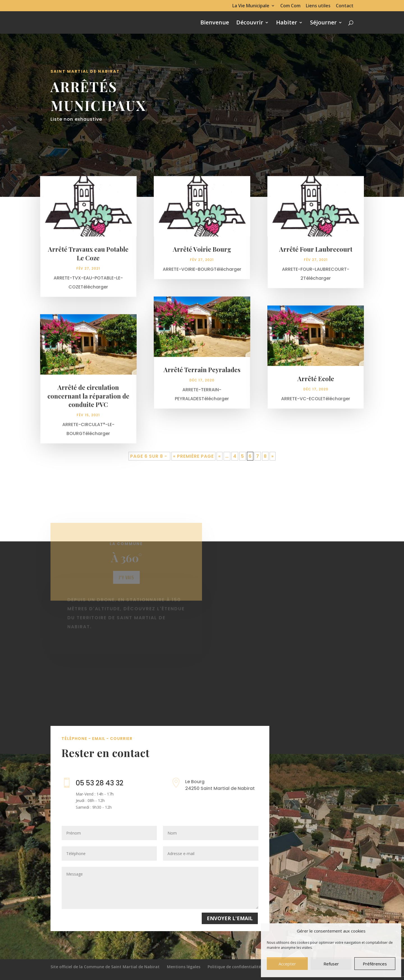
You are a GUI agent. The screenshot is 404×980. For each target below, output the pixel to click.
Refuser (331, 964)
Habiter (287, 23)
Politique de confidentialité (234, 967)
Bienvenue (215, 23)
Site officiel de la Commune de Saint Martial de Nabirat (105, 967)
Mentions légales (184, 967)
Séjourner (323, 23)
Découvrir (250, 23)
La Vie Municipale (251, 6)
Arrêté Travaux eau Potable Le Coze (88, 257)
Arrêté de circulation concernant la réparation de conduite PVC (88, 399)
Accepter (287, 964)
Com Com (290, 6)
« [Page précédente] (220, 460)
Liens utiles (318, 6)
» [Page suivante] (273, 460)
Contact (345, 6)
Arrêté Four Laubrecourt (316, 253)
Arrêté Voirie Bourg (202, 253)
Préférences (375, 964)
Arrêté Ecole (316, 382)
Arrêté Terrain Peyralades (202, 373)
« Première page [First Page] (193, 460)
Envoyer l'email (230, 918)
